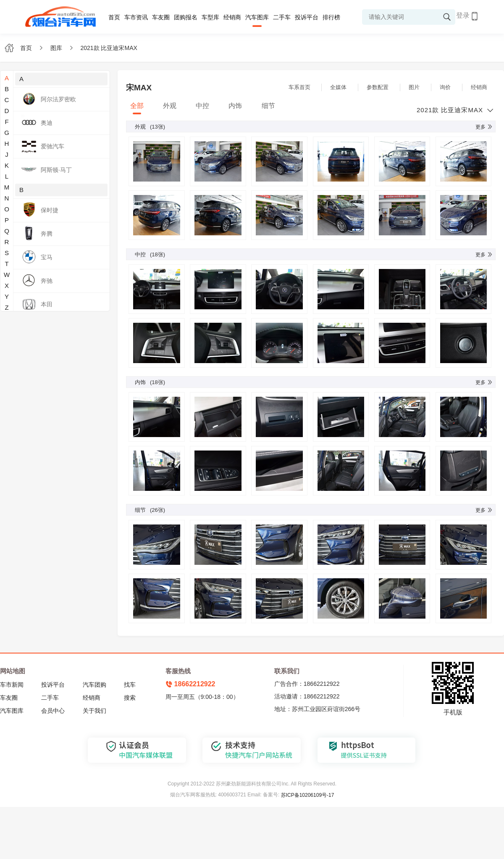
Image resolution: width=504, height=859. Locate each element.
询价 (445, 87)
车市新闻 (12, 685)
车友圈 (161, 17)
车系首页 (299, 87)
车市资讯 (136, 17)
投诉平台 (307, 17)
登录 (463, 15)
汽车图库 (257, 17)
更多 (484, 127)
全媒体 (338, 87)
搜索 (130, 698)
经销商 (232, 17)
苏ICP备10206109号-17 (308, 795)
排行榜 (331, 17)
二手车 (282, 17)
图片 (414, 87)
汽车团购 (94, 685)
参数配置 (378, 87)
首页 (114, 17)
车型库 (210, 17)
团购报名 (186, 17)
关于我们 (94, 711)
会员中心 (53, 711)
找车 (130, 685)
